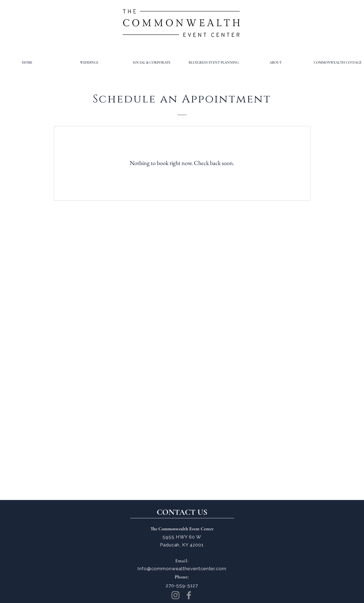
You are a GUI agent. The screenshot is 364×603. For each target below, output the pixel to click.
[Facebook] (189, 595)
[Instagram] (175, 595)
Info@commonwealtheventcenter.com (182, 569)
